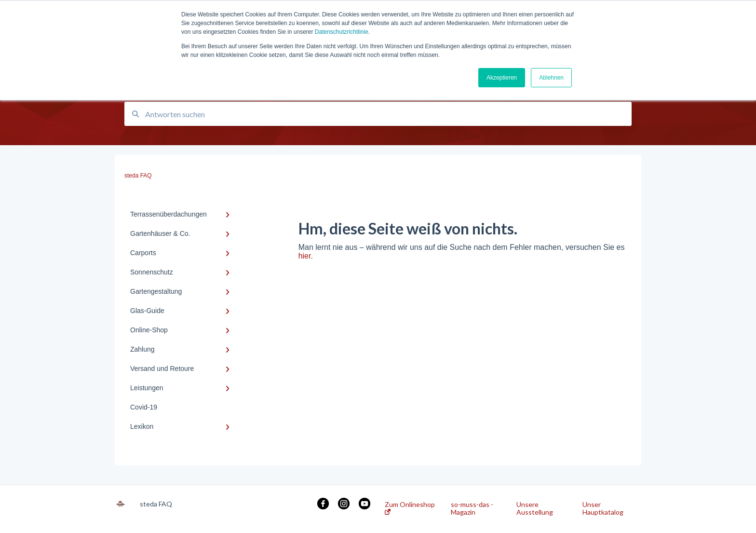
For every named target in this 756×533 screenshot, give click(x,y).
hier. (306, 256)
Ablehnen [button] (551, 78)
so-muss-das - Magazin (472, 508)
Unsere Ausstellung (535, 508)
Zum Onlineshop (410, 508)
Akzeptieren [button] (502, 78)
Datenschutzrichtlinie (342, 32)
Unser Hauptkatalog (603, 508)
